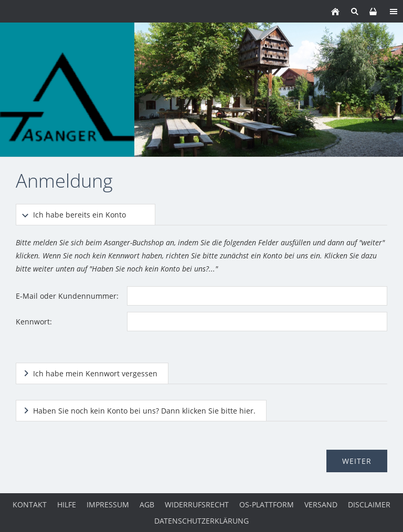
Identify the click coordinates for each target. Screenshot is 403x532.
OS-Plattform (267, 504)
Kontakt (30, 504)
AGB (147, 504)
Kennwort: (34, 322)
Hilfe (67, 504)
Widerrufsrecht (197, 504)
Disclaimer (369, 504)
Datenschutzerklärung (201, 521)
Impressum (108, 504)
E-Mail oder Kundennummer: (67, 296)
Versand (321, 504)
